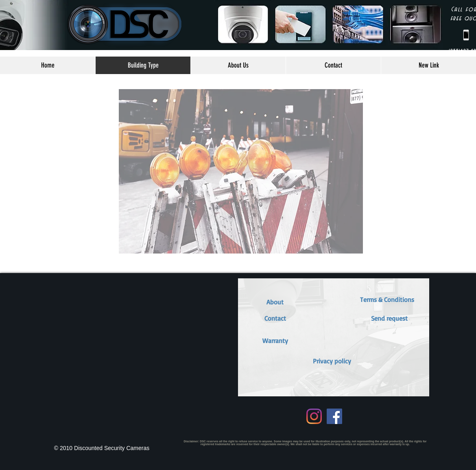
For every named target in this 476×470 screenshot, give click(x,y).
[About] (275, 302)
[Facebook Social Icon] (334, 416)
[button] (275, 341)
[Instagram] (314, 416)
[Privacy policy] (332, 361)
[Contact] (275, 318)
